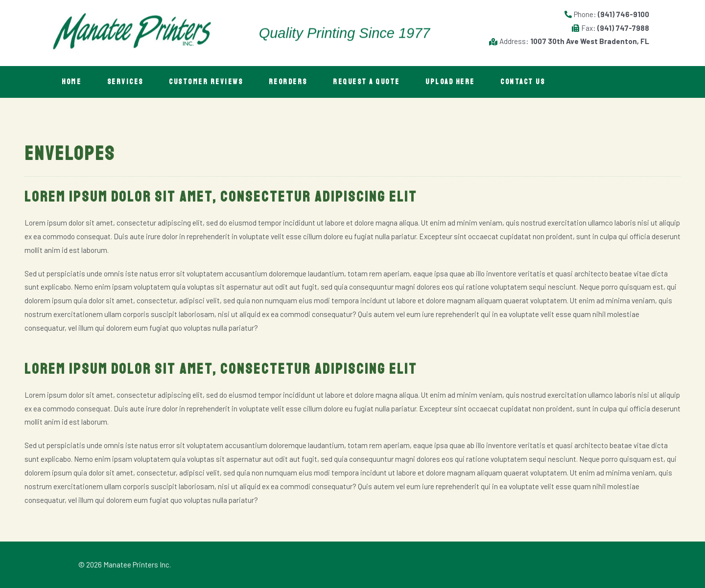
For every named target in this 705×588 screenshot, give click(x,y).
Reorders (301, 82)
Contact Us (547, 82)
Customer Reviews (215, 82)
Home (73, 82)
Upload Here (471, 82)
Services (131, 82)
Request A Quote (383, 82)
